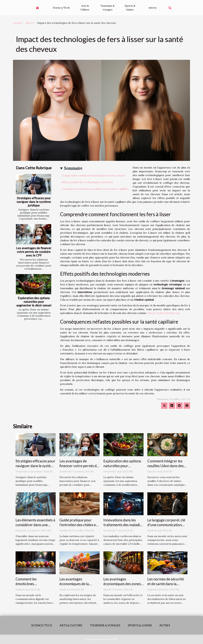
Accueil (17, 23)
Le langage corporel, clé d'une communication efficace (166, 525)
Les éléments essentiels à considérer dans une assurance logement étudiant (35, 527)
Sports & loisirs (130, 8)
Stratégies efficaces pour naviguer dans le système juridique (34, 202)
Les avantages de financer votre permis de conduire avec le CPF (34, 252)
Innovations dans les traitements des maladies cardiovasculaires (123, 525)
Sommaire (73, 168)
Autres (152, 8)
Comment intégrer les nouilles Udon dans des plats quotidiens (165, 466)
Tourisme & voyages (108, 8)
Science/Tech (61, 8)
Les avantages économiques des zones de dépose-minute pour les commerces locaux (122, 586)
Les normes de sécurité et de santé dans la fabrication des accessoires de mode (166, 586)
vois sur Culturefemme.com (163, 313)
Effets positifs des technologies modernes (87, 182)
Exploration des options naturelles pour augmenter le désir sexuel (34, 302)
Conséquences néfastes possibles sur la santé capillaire (95, 189)
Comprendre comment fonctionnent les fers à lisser (94, 175)
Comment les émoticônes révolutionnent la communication (29, 586)
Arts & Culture (85, 8)
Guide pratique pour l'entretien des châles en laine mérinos (79, 525)
